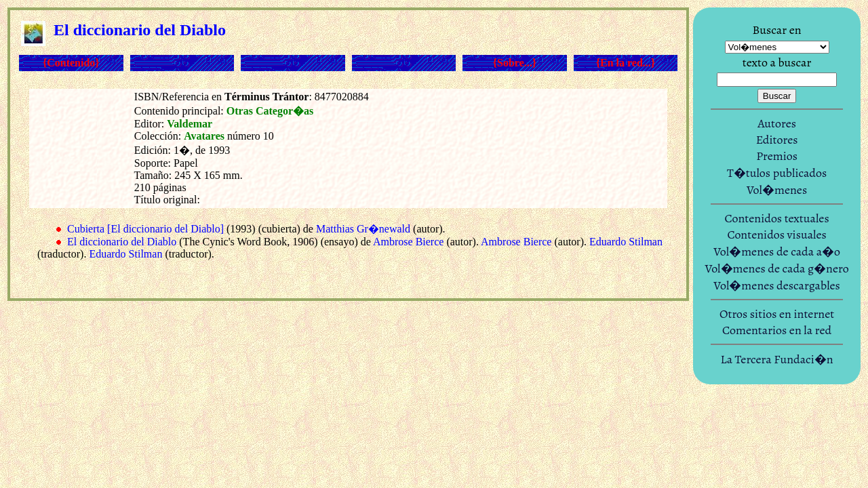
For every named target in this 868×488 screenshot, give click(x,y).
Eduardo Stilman (626, 242)
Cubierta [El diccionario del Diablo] (145, 229)
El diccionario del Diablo (122, 242)
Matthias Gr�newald (363, 229)
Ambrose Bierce (408, 242)
